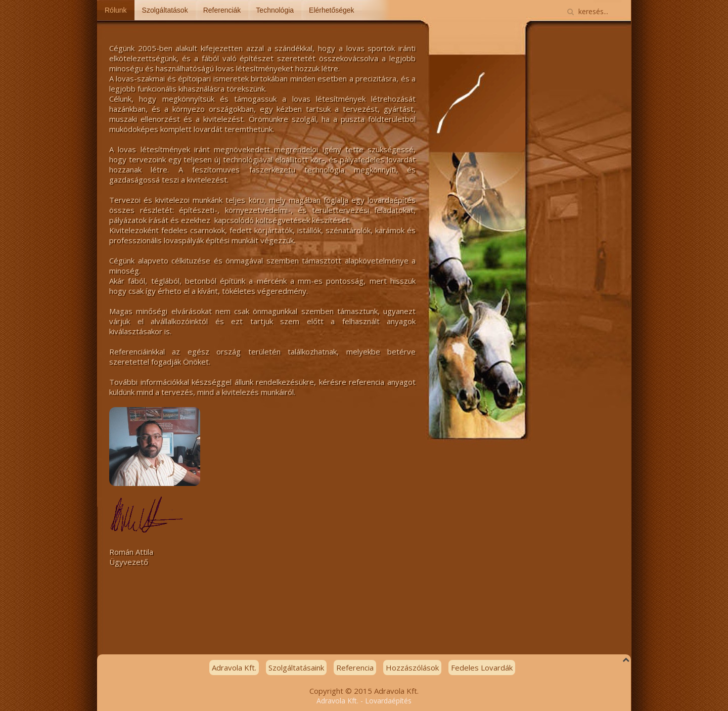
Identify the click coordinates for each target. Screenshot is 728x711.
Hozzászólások (412, 668)
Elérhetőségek (332, 10)
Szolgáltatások (165, 10)
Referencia (355, 668)
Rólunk (116, 10)
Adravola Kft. (234, 668)
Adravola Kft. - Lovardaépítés (364, 701)
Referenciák (222, 10)
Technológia (275, 10)
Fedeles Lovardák (482, 668)
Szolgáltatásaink (296, 668)
